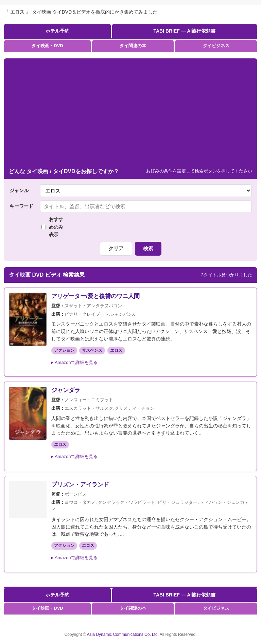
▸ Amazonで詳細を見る (74, 362)
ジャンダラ (66, 390)
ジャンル (19, 190)
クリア (116, 248)
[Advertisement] (130, 113)
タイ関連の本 (133, 46)
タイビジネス (216, 46)
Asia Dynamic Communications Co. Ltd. (123, 634)
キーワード (21, 206)
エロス (116, 350)
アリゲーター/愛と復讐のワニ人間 (95, 296)
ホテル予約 (57, 31)
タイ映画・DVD (47, 46)
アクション (64, 350)
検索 (148, 248)
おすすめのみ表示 (52, 227)
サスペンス (92, 350)
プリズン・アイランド (80, 485)
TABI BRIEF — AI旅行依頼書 (184, 31)
